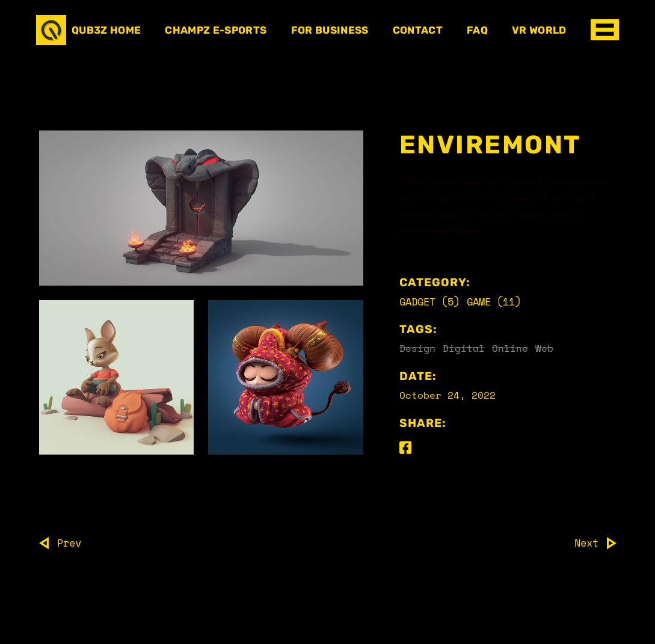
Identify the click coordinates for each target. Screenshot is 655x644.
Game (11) (494, 302)
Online (510, 348)
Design (417, 348)
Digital (464, 348)
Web (544, 348)
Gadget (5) (429, 302)
